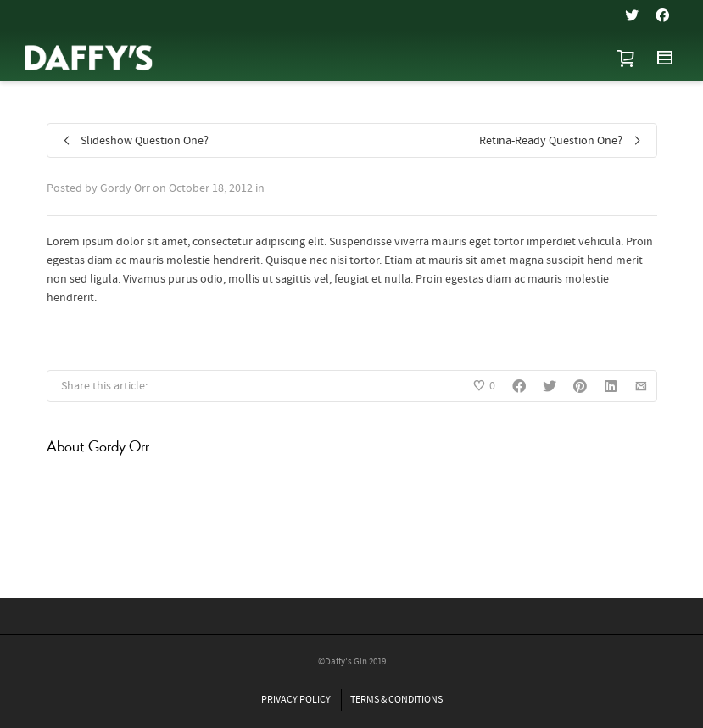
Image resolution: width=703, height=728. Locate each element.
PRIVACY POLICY (296, 700)
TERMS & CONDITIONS (396, 700)
